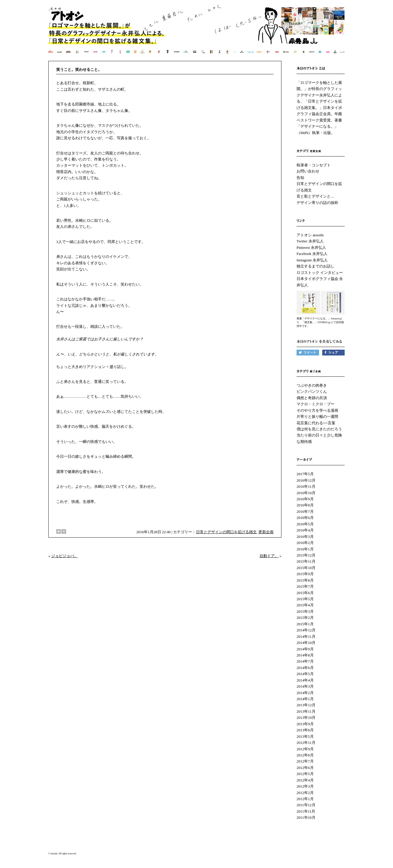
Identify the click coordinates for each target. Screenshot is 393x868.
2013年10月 (306, 718)
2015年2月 (305, 618)
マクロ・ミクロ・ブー (316, 404)
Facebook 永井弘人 (312, 254)
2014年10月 (306, 643)
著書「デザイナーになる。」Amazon (318, 318)
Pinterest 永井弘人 (311, 248)
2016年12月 (306, 480)
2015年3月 (305, 611)
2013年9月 (305, 724)
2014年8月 (305, 655)
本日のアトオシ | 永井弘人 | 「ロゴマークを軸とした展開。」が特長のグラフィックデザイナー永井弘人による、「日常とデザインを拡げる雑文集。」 (197, 34)
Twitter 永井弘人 (310, 241)
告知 (300, 178)
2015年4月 (305, 605)
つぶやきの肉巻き (312, 385)
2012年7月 (305, 761)
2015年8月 (305, 580)
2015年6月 (305, 593)
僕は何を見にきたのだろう (319, 429)
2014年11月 (306, 637)
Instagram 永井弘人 (312, 260)
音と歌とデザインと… (316, 196)
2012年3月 (305, 786)
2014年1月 (305, 699)
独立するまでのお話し (316, 266)
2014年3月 (305, 686)
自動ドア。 (269, 556)
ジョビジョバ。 (65, 556)
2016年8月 (305, 505)
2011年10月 (306, 817)
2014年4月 (305, 680)
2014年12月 (306, 630)
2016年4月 (305, 530)
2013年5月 (305, 736)
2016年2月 (305, 543)
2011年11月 (306, 811)
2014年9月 (305, 649)
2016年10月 (306, 493)
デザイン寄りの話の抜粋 (317, 203)
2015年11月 (306, 561)
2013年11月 (306, 711)
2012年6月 (305, 768)
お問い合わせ (308, 171)
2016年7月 (305, 512)
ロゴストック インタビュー (320, 273)
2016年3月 (305, 537)
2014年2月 (305, 693)
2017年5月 (305, 474)
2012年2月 (305, 793)
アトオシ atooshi (310, 235)
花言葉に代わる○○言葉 (316, 423)
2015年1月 (305, 624)
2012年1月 (305, 799)
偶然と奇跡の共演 (312, 398)
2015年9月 (305, 574)
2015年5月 (305, 599)
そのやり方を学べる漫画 (317, 410)
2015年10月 (306, 568)
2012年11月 (306, 743)
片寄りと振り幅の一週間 (317, 417)
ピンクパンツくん (312, 391)
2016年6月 (305, 518)
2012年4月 (305, 780)
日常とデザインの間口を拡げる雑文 (226, 532)
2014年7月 (305, 661)
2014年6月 (305, 668)
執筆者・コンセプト (314, 165)
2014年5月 (305, 674)
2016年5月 (305, 524)
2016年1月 (305, 549)
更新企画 (266, 532)
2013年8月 (305, 730)
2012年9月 (305, 749)
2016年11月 (306, 486)
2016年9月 (305, 499)
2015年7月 (305, 586)
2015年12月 (306, 555)
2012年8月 (305, 755)
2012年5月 (305, 774)
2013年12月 (306, 705)
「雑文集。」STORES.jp (316, 322)
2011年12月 (306, 805)
